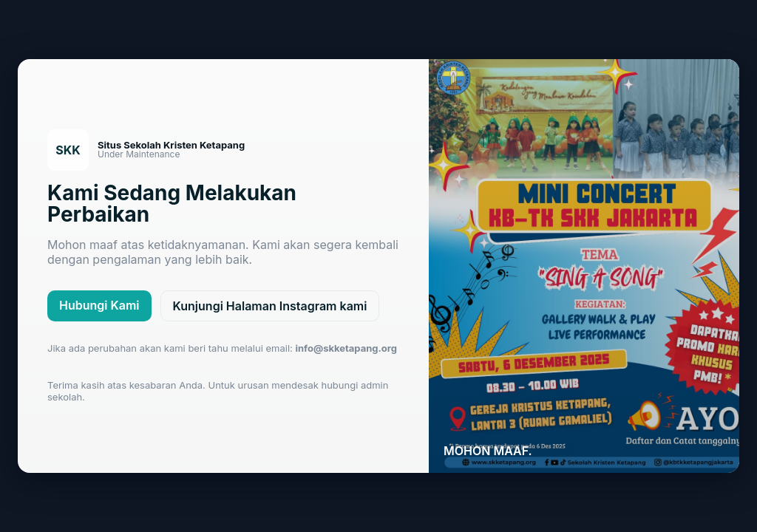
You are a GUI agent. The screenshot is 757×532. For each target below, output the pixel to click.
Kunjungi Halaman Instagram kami (270, 306)
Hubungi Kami (99, 305)
